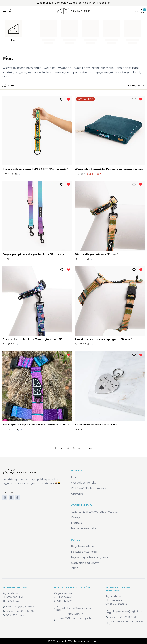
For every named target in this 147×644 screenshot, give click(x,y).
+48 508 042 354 (76, 614)
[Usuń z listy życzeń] (69, 99)
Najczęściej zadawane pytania (89, 557)
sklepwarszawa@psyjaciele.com (129, 611)
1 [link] (55, 448)
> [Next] (97, 448)
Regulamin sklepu (83, 546)
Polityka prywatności (84, 552)
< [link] (50, 448)
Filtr (8, 86)
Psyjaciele (62, 641)
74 (90, 448)
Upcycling (77, 494)
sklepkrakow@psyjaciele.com (78, 608)
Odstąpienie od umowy (86, 563)
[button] (135, 86)
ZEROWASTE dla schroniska (89, 488)
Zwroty (76, 517)
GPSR (75, 568)
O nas (75, 477)
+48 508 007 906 (25, 611)
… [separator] (85, 448)
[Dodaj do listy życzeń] (62, 99)
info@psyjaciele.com (25, 607)
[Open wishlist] (136, 11)
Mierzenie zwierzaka (84, 528)
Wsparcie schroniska (84, 483)
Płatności (77, 523)
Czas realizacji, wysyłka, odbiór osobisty (95, 512)
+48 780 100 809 (128, 617)
